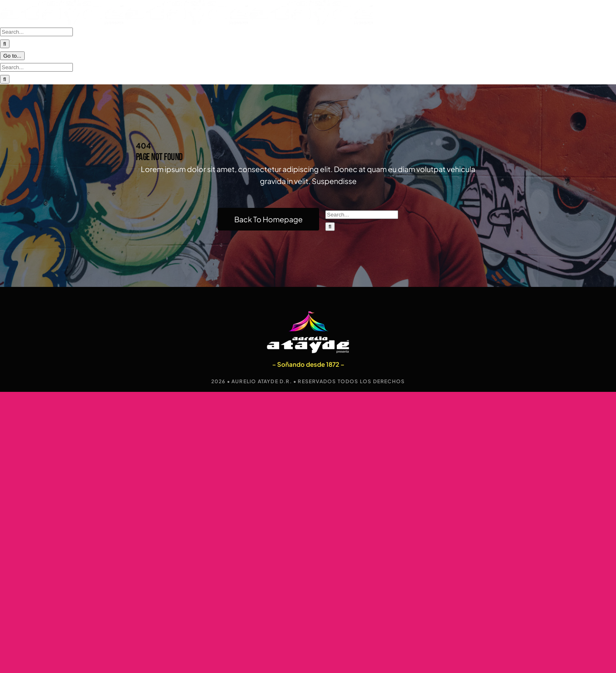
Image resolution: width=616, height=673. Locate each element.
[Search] (330, 220)
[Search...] (36, 71)
